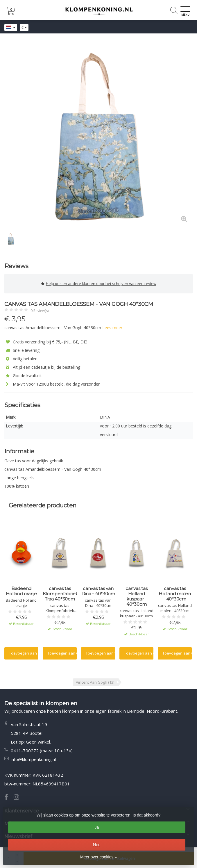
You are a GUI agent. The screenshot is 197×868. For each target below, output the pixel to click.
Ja (97, 827)
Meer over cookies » (98, 857)
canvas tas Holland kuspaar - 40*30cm (137, 596)
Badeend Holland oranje (22, 591)
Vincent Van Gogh (95, 682)
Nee (97, 845)
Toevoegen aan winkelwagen (24, 653)
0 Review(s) (40, 311)
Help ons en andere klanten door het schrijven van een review (99, 284)
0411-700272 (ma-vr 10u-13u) (42, 751)
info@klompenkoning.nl (33, 759)
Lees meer (112, 328)
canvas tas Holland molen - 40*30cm (175, 594)
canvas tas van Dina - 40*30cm (98, 591)
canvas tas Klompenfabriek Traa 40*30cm (60, 594)
